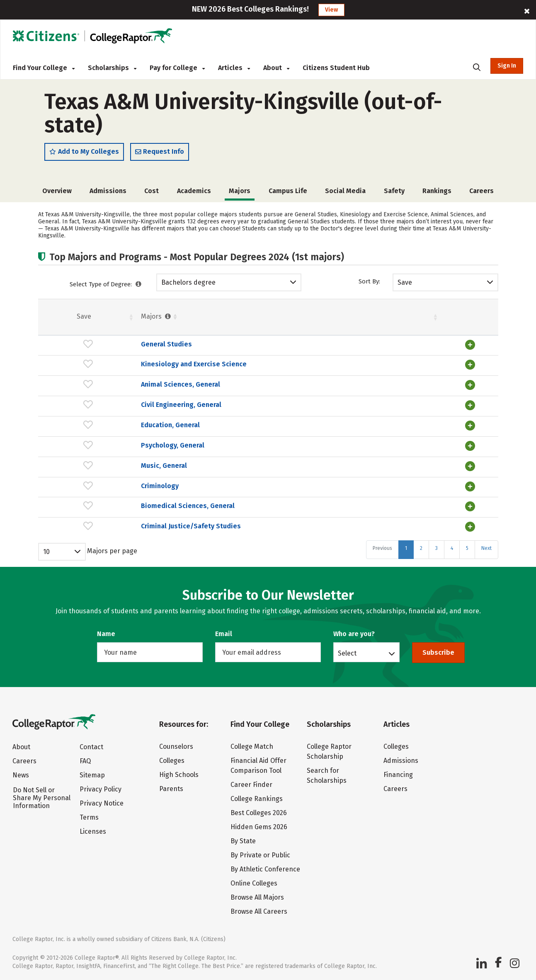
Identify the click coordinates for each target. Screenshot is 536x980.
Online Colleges (254, 882)
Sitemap (92, 774)
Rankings (437, 194)
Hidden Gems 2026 (259, 826)
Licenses (93, 831)
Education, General (99, 426)
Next (486, 547)
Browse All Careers (259, 911)
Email (224, 633)
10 (46, 550)
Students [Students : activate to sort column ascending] (261, 319)
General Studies (95, 347)
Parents (171, 788)
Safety (394, 194)
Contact (91, 746)
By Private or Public (260, 854)
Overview (57, 194)
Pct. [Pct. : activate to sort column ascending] (377, 319)
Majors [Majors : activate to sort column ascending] (85, 319)
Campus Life (288, 194)
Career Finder (251, 784)
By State (243, 840)
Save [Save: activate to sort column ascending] (48, 319)
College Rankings (257, 798)
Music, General (92, 466)
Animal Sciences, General (109, 387)
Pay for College (177, 68)
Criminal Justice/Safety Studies (119, 525)
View (331, 10)
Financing (398, 774)
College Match (252, 746)
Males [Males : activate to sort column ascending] (425, 319)
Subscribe (438, 652)
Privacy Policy (101, 788)
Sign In (507, 66)
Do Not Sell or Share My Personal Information (42, 797)
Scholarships (112, 68)
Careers (481, 194)
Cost (152, 194)
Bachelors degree (188, 285)
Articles (234, 68)
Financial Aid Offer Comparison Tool (258, 765)
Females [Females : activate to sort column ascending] (328, 319)
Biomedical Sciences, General (116, 506)
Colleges (172, 760)
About (276, 68)
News (21, 774)
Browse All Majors (257, 897)
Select (347, 652)
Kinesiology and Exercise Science (122, 367)
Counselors (176, 746)
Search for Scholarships (327, 775)
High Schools (179, 774)
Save (405, 285)
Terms (89, 817)
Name (106, 633)
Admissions (108, 194)
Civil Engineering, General (109, 406)
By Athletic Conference (265, 868)
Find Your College (44, 68)
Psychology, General (101, 446)
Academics (194, 194)
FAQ (85, 760)
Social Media (345, 194)
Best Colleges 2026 (259, 812)
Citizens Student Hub (336, 68)
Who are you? (354, 633)
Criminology (88, 486)
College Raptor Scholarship (329, 751)
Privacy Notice (102, 802)
